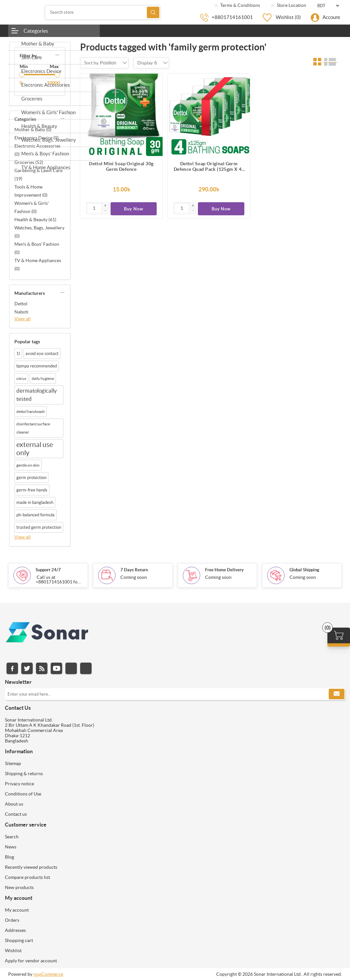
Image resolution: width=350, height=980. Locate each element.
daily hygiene (43, 378)
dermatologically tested (37, 395)
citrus (21, 378)
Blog (9, 857)
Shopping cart (19, 940)
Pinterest (86, 668)
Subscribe (337, 694)
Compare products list (27, 877)
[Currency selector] (328, 6)
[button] (105, 206)
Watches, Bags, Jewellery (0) (39, 232)
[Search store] (103, 12)
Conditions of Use (23, 794)
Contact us (16, 814)
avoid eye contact (42, 354)
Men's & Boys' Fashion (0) (37, 248)
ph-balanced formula (35, 515)
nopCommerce (48, 974)
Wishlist (13, 951)
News (11, 847)
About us (14, 804)
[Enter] (94, 208)
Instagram (71, 668)
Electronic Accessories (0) (37, 150)
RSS (42, 668)
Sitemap (13, 763)
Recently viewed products (31, 867)
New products (19, 887)
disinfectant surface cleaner (33, 428)
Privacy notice (19, 784)
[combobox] (108, 63)
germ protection (31, 478)
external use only (35, 449)
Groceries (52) (29, 162)
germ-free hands (32, 490)
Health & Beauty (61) (35, 220)
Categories (36, 31)
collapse (57, 55)
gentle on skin (28, 465)
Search (153, 12)
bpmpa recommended (37, 366)
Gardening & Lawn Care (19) (38, 175)
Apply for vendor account (31, 961)
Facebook (12, 668)
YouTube (56, 668)
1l (18, 354)
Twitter (27, 668)
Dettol (21, 304)
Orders (12, 920)
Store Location (288, 5)
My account (17, 910)
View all (23, 319)
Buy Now (134, 209)
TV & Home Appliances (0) (38, 265)
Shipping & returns (24, 774)
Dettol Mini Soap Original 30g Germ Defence (121, 166)
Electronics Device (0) (36, 138)
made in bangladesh (35, 502)
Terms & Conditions (237, 5)
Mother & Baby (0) (33, 130)
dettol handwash (31, 411)
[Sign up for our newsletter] (175, 694)
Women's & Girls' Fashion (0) (32, 207)
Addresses (15, 930)
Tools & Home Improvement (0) (31, 191)
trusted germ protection (39, 527)
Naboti (21, 312)
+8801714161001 (232, 17)
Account (331, 17)
